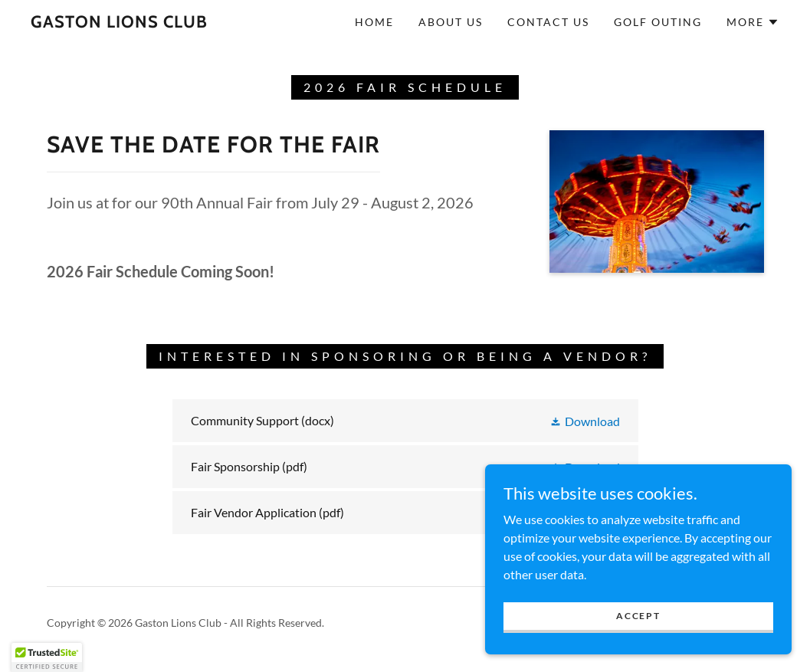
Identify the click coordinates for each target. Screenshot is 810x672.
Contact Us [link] (548, 22)
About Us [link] (451, 22)
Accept (638, 616)
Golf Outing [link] (658, 22)
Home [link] (374, 22)
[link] (119, 23)
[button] (753, 22)
